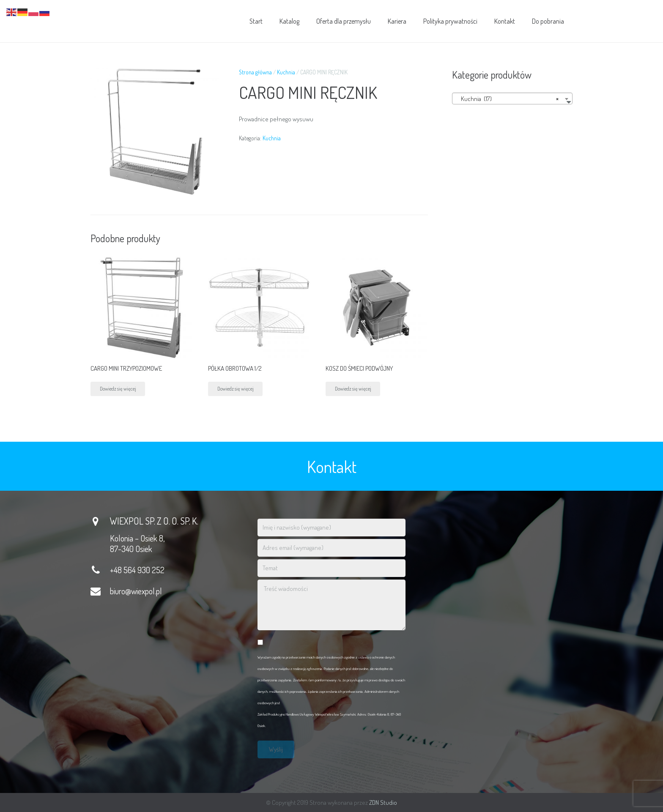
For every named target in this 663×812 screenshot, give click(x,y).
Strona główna (255, 72)
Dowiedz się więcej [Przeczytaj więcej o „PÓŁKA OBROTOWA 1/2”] (236, 389)
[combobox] (512, 98)
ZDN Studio (383, 802)
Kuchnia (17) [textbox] (510, 99)
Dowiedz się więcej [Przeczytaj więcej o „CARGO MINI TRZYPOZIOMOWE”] (118, 389)
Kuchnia (286, 72)
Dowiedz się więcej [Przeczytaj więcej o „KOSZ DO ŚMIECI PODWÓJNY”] (353, 389)
